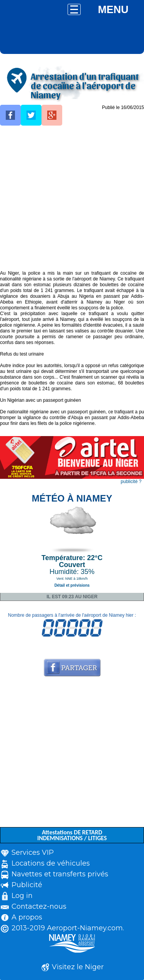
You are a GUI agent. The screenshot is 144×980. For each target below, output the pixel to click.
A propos (27, 917)
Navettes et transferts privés (60, 874)
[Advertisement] (72, 198)
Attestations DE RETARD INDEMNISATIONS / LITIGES (72, 835)
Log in (22, 896)
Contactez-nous (39, 906)
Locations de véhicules (51, 863)
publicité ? (131, 482)
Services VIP (33, 852)
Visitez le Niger (78, 967)
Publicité (27, 885)
